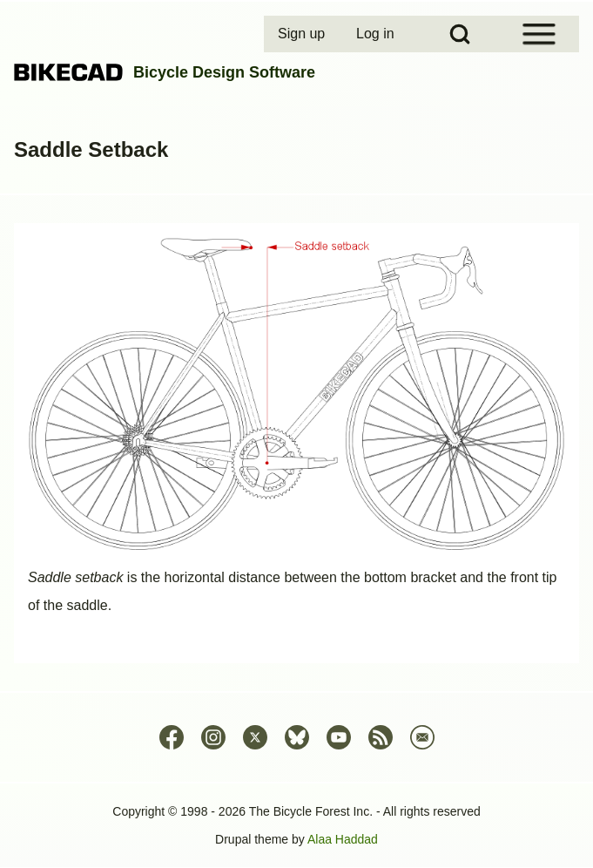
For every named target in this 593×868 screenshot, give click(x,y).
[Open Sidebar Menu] (539, 34)
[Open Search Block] (460, 34)
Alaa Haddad (343, 839)
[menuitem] (303, 34)
